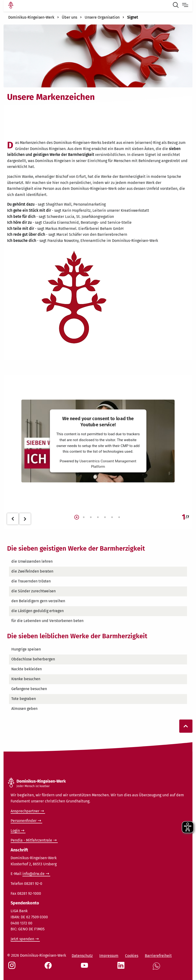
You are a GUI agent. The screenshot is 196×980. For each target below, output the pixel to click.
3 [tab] (91, 517)
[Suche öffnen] (177, 6)
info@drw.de (33, 874)
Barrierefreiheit (158, 956)
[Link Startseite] (11, 6)
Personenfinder (24, 821)
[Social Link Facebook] (49, 968)
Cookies (132, 956)
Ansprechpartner (25, 811)
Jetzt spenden (22, 939)
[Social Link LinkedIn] (122, 968)
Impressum (109, 956)
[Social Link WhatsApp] (157, 969)
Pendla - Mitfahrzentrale (31, 840)
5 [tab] (105, 517)
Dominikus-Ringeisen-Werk (31, 17)
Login (15, 831)
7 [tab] (119, 517)
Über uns (69, 17)
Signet (133, 17)
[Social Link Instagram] (13, 968)
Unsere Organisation (102, 17)
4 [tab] (98, 517)
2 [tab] (84, 517)
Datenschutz (82, 956)
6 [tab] (112, 517)
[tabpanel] (98, 442)
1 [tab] (77, 517)
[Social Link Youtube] (85, 968)
